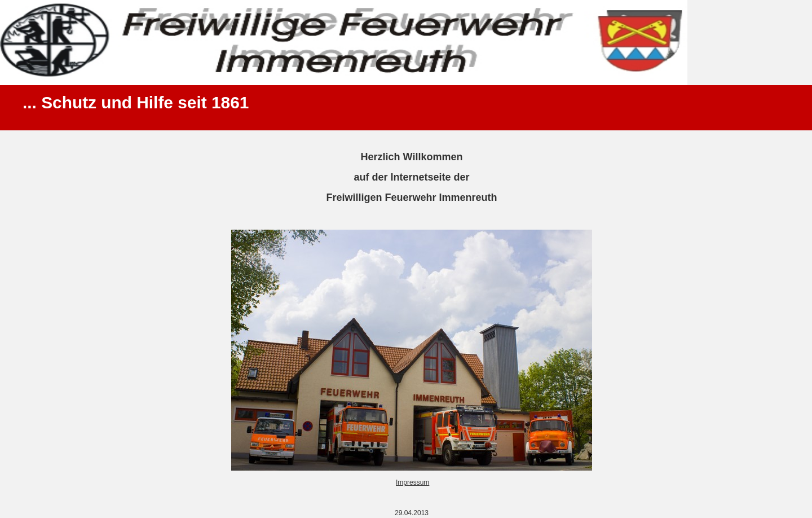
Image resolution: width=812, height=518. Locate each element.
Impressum (412, 482)
